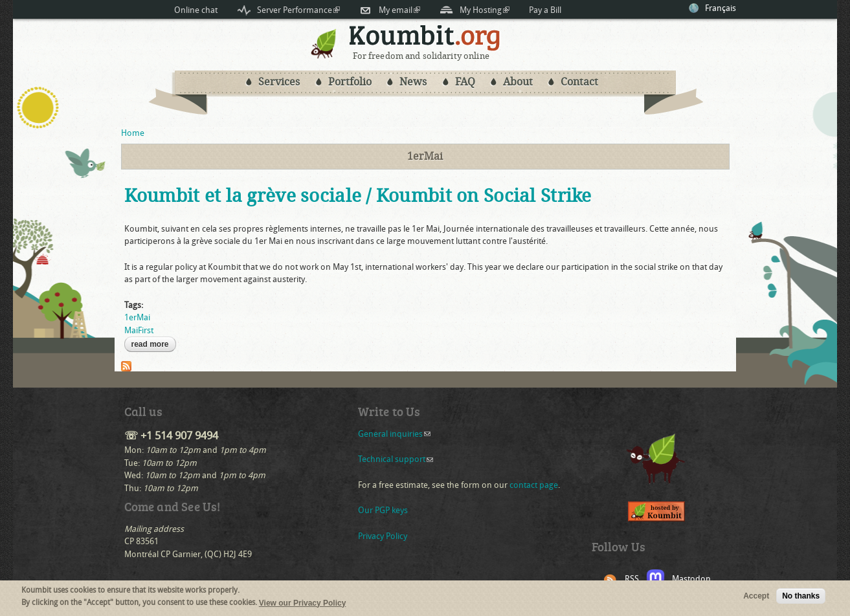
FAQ (465, 82)
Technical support (396, 459)
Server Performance (298, 10)
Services (279, 82)
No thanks (801, 598)
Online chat (196, 10)
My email (399, 10)
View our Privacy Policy (303, 605)
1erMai (137, 317)
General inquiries (394, 434)
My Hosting (485, 10)
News (413, 82)
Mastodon (691, 579)
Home (133, 133)
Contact (579, 82)
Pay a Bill (545, 10)
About (518, 82)
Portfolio (350, 82)
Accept (756, 598)
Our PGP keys (383, 510)
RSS (632, 579)
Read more (154, 344)
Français (721, 8)
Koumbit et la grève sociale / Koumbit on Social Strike (358, 196)
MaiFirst (139, 330)
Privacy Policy (383, 536)
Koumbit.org (425, 38)
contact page (534, 485)
